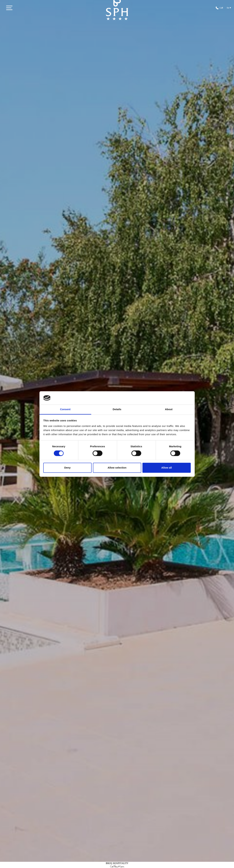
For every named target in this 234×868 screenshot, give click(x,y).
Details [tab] (117, 409)
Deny (68, 468)
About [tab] (169, 409)
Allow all (167, 468)
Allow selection (117, 468)
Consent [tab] (65, 409)
